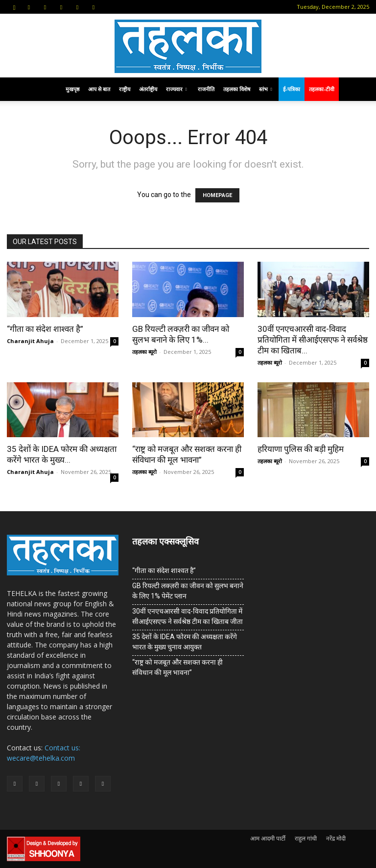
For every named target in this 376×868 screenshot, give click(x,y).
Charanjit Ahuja (30, 341)
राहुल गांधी (306, 838)
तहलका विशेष (237, 89)
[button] (14, 7)
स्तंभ (266, 89)
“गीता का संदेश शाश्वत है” (45, 329)
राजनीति (206, 89)
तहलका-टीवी (322, 89)
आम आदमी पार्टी (268, 838)
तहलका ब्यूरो (144, 352)
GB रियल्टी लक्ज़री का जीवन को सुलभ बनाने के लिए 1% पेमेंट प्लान (188, 591)
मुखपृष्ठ (72, 89)
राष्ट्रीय (125, 89)
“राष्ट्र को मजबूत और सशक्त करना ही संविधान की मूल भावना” (177, 667)
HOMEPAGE (217, 195)
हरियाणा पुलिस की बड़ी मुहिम (301, 449)
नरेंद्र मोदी (336, 838)
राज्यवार (176, 89)
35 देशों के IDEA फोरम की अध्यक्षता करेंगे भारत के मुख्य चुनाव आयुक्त (185, 642)
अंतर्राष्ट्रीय (148, 89)
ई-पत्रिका (292, 89)
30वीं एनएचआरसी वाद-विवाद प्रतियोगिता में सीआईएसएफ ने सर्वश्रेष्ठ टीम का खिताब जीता (188, 616)
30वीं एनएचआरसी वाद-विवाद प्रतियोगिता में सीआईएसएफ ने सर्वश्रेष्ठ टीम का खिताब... (313, 340)
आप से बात (99, 89)
